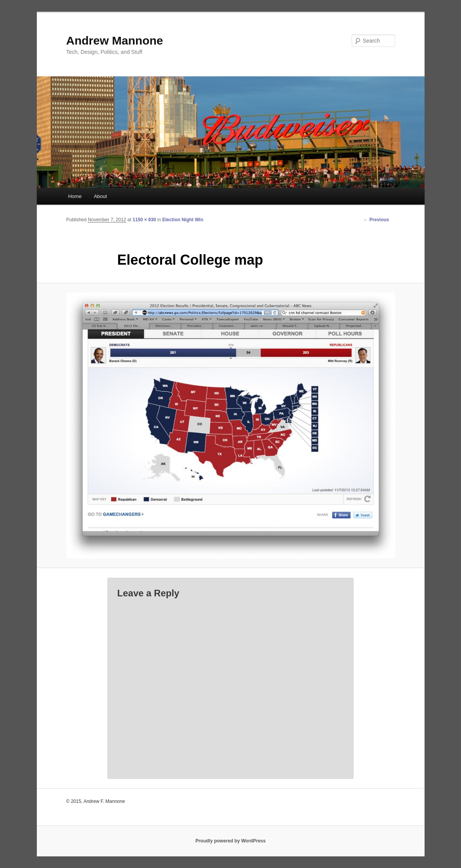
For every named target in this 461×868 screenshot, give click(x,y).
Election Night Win (183, 220)
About (100, 196)
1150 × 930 (144, 220)
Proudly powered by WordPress (230, 841)
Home (75, 196)
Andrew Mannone (115, 40)
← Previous (376, 220)
